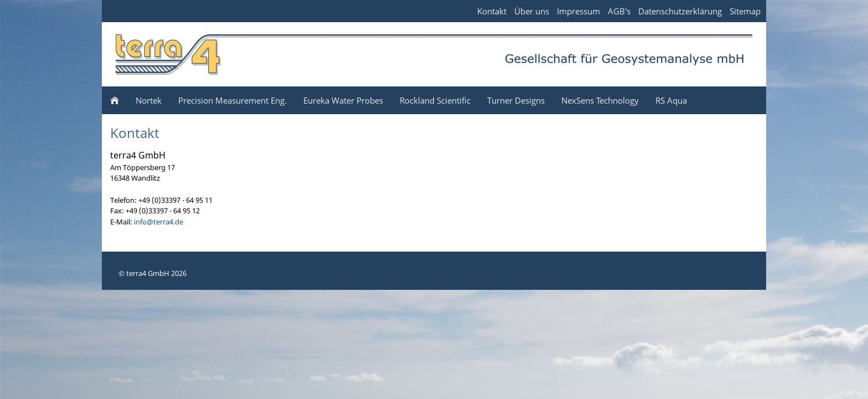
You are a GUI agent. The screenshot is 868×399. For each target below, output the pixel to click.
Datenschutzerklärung (680, 11)
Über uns (532, 11)
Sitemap (745, 11)
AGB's (619, 11)
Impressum (578, 11)
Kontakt (492, 11)
